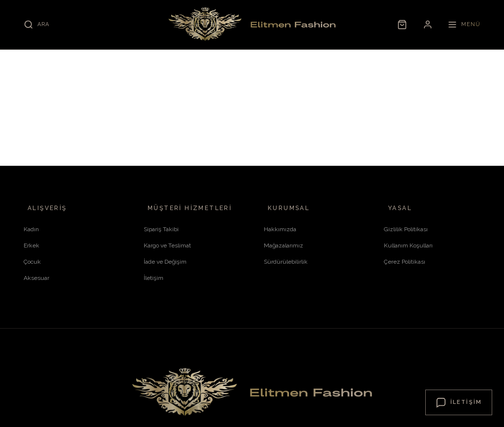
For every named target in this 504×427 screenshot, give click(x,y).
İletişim (154, 278)
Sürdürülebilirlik (286, 262)
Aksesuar (36, 278)
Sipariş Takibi (161, 229)
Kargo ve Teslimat (167, 245)
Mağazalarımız (283, 245)
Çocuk (32, 262)
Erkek (31, 245)
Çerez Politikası (405, 262)
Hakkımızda (280, 229)
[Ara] (36, 25)
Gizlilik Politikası (406, 229)
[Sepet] (402, 25)
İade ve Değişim (165, 262)
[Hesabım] (428, 25)
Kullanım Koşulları (408, 245)
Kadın (31, 229)
